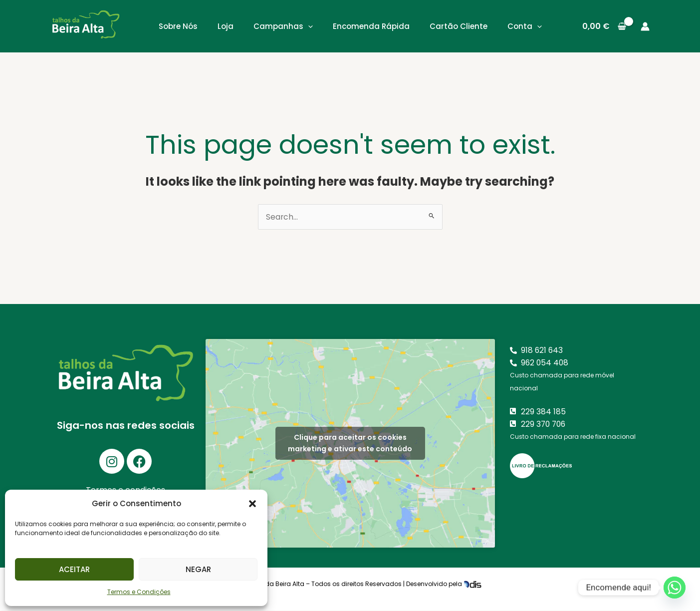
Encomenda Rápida (371, 26)
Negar (198, 569)
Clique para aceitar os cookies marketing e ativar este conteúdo (350, 444)
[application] (308, 26)
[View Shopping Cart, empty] (604, 26)
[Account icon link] (645, 26)
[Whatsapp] (675, 588)
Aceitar (74, 569)
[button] (252, 504)
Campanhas (283, 26)
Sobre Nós (178, 26)
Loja (226, 26)
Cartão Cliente (459, 26)
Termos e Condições (139, 592)
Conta (525, 26)
